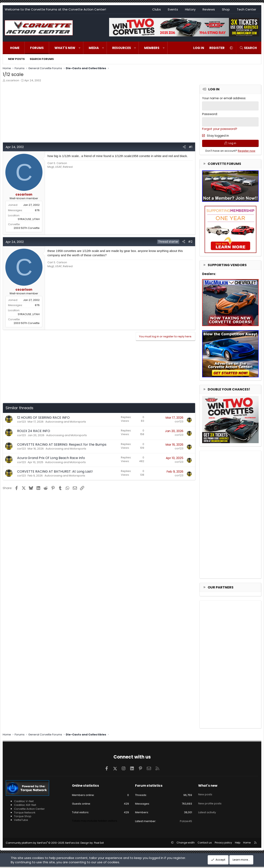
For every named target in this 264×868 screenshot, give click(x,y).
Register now (247, 152)
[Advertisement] (99, 113)
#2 (190, 242)
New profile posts (210, 801)
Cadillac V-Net (24, 803)
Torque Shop (23, 818)
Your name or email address (224, 98)
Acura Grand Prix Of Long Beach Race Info (51, 458)
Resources (122, 48)
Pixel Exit (99, 844)
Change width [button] (186, 844)
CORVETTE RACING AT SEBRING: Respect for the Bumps (62, 444)
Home (15, 48)
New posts (16, 59)
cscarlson (13, 80)
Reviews (209, 9)
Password (210, 114)
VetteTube (21, 821)
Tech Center (246, 9)
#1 (191, 147)
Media (94, 48)
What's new (65, 48)
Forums (37, 48)
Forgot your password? (220, 128)
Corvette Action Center (29, 810)
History (190, 9)
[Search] (248, 48)
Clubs (157, 9)
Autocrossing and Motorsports (66, 422)
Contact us (205, 844)
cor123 (21, 422)
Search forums (42, 59)
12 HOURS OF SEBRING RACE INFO (43, 418)
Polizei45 (186, 822)
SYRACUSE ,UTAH (29, 219)
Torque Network (25, 814)
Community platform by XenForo (43, 844)
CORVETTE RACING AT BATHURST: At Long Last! (55, 471)
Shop (226, 9)
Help (238, 844)
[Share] (184, 147)
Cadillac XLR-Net (25, 806)
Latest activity (207, 809)
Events (173, 9)
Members (152, 48)
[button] (80, 48)
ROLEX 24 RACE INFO (34, 431)
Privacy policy (223, 844)
